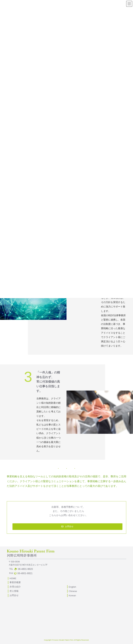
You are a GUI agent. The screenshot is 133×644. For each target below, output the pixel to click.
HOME (13, 578)
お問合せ (14, 595)
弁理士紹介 (15, 587)
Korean (72, 596)
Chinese (73, 591)
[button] (68, 527)
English (72, 587)
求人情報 (14, 591)
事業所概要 (15, 582)
